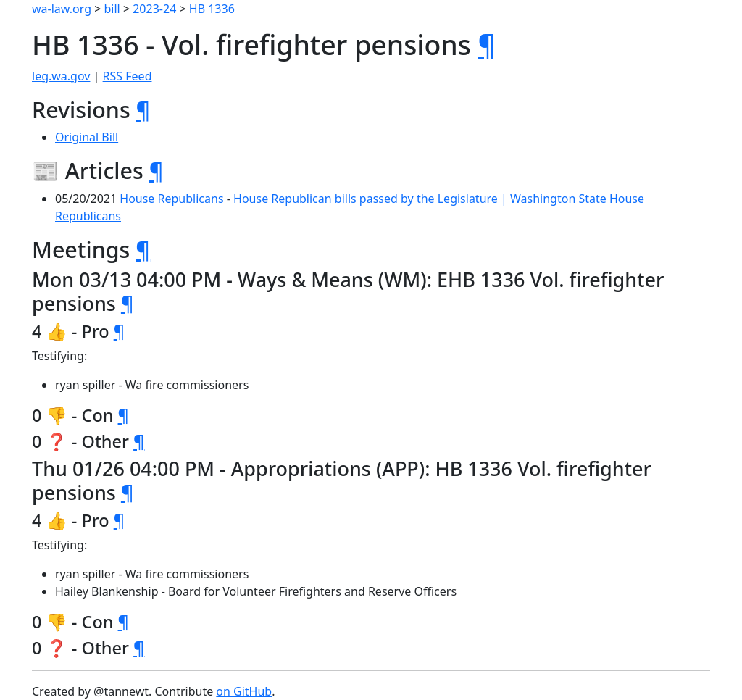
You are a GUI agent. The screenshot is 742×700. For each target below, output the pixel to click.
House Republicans (171, 199)
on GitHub (244, 691)
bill (112, 9)
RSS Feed (128, 76)
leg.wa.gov (61, 76)
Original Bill (87, 137)
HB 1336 (212, 9)
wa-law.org (62, 9)
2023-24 (154, 9)
